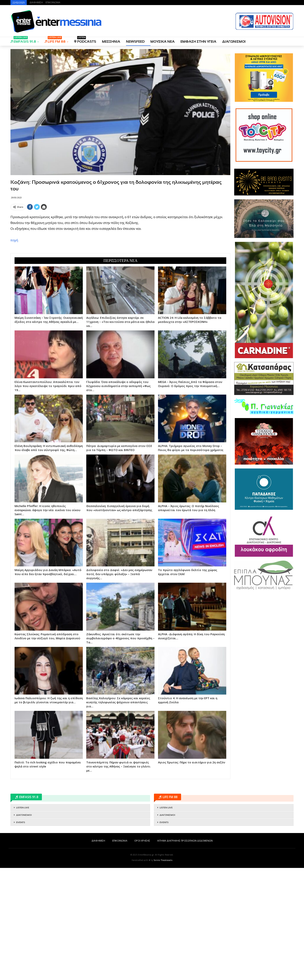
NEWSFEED (135, 41)
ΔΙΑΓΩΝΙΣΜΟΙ (234, 41)
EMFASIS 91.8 (23, 40)
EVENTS (21, 822)
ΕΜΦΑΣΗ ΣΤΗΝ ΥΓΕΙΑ (198, 41)
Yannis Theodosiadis (163, 860)
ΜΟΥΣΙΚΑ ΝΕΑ (163, 41)
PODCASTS (85, 40)
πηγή (14, 240)
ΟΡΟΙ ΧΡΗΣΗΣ (142, 841)
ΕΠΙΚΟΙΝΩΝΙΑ (53, 2)
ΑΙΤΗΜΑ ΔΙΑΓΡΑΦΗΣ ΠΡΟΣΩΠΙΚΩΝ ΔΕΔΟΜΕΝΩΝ (185, 841)
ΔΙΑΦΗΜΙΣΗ (36, 2)
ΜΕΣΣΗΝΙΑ (111, 41)
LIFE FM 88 (55, 40)
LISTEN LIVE (23, 808)
